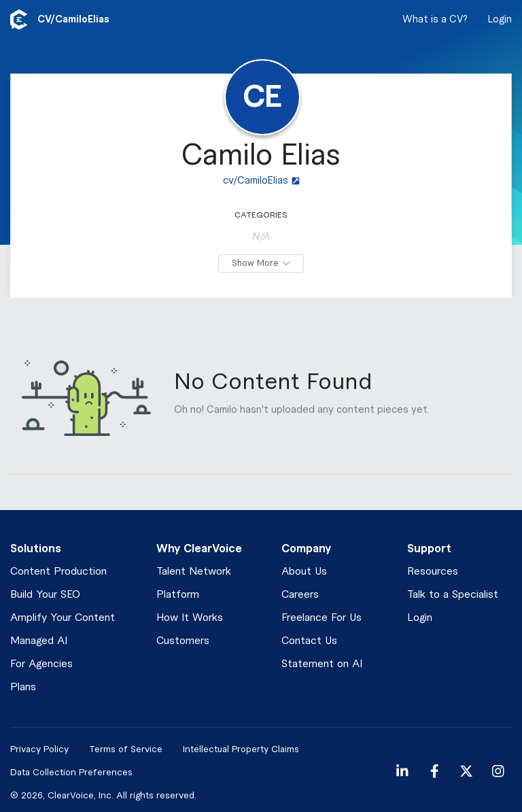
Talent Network (194, 572)
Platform (178, 595)
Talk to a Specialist (453, 595)
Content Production (58, 572)
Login (500, 20)
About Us (304, 572)
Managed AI (39, 641)
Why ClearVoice (199, 549)
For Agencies (41, 664)
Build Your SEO (45, 595)
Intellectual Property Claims (241, 749)
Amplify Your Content (63, 618)
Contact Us (309, 641)
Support (429, 549)
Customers (183, 641)
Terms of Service (126, 749)
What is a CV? (435, 20)
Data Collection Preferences (71, 772)
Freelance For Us (321, 618)
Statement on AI (322, 664)
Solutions (36, 549)
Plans (23, 687)
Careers (300, 595)
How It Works (190, 618)
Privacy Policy (39, 749)
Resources (433, 572)
